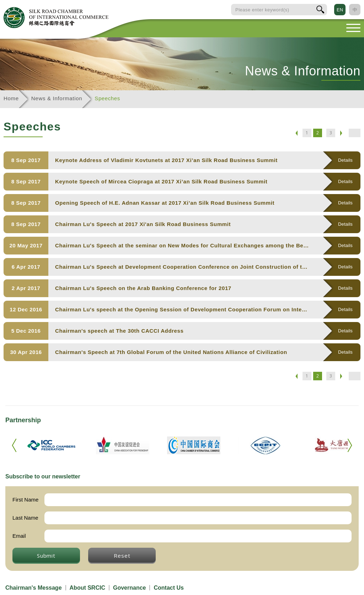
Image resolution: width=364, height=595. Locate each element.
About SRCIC (87, 588)
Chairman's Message (34, 588)
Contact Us (168, 588)
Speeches (107, 98)
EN (340, 10)
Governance (129, 588)
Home (11, 98)
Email (19, 536)
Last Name (25, 518)
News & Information (57, 98)
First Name (25, 500)
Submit (46, 556)
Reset (122, 556)
